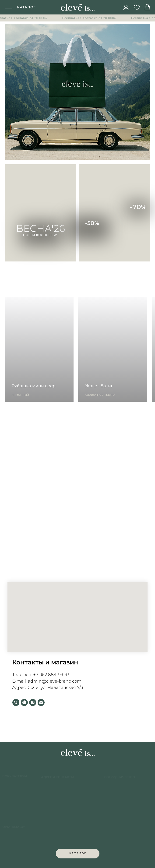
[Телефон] (16, 702)
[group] (39, 349)
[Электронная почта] (41, 702)
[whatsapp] (24, 702)
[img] (126, 7)
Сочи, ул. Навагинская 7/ (54, 688)
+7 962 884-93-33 (51, 675)
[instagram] (33, 702)
